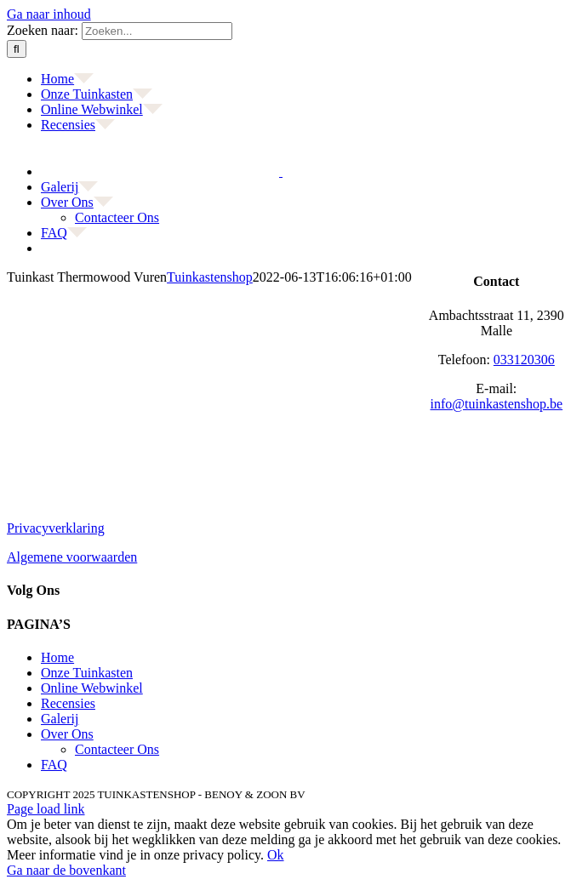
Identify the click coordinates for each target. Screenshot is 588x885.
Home (57, 657)
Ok (276, 855)
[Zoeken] (17, 49)
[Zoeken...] (157, 31)
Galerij (60, 719)
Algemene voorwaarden (72, 557)
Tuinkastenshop (210, 277)
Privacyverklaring (56, 528)
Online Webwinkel (92, 688)
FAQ (54, 765)
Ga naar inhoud (49, 14)
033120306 (524, 360)
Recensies (68, 703)
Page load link (46, 809)
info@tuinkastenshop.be (497, 404)
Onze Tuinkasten (87, 673)
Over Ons (67, 734)
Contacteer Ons (117, 749)
